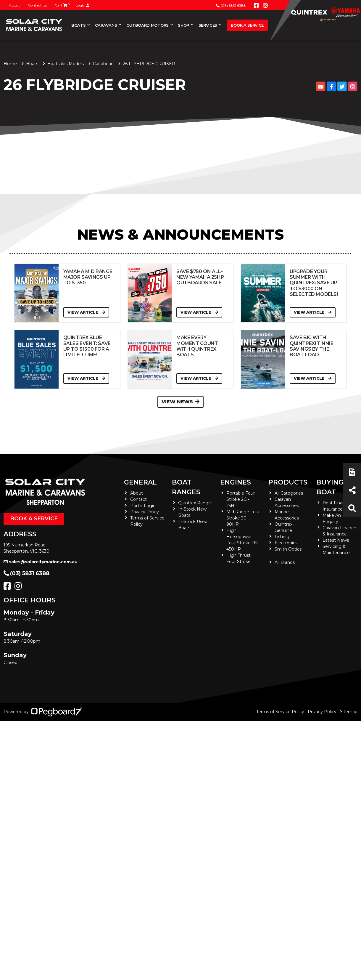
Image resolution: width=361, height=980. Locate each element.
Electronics (286, 543)
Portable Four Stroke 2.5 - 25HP (241, 499)
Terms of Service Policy (280, 712)
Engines (236, 482)
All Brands (285, 562)
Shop (183, 25)
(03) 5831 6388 (231, 5)
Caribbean (103, 64)
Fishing (282, 537)
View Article (86, 312)
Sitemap (349, 712)
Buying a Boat (333, 487)
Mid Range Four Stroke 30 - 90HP (243, 518)
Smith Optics (288, 549)
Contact (138, 499)
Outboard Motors (148, 25)
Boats (78, 25)
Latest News (336, 540)
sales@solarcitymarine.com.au (41, 562)
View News (180, 402)
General (140, 482)
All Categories (289, 493)
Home (10, 64)
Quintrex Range (195, 503)
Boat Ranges (186, 487)
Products (288, 482)
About (14, 5)
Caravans (106, 25)
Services (208, 25)
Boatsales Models (66, 64)
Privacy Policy (145, 512)
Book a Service (247, 25)
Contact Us (37, 5)
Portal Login (143, 506)
